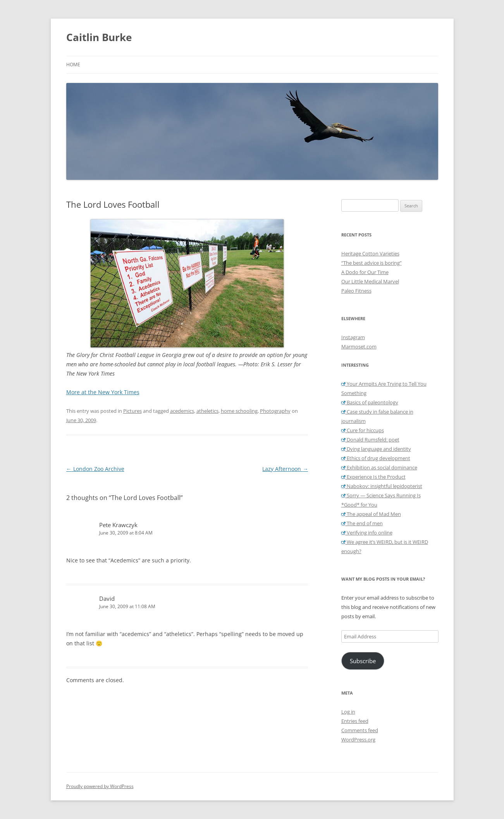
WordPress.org (358, 740)
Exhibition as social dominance (379, 467)
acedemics (182, 411)
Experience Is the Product (373, 477)
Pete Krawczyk (118, 525)
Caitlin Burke (99, 37)
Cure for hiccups (363, 430)
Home (73, 65)
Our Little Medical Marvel (370, 281)
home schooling (239, 411)
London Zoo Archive (95, 469)
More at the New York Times (103, 392)
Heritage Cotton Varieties (370, 253)
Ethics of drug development (376, 458)
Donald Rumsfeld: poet (370, 440)
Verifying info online (367, 533)
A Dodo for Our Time (365, 272)
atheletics (207, 411)
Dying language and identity (376, 449)
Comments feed (360, 730)
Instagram (353, 337)
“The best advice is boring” (372, 263)
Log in (348, 712)
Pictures (132, 411)
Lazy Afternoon (285, 469)
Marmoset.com (359, 347)
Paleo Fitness (356, 291)
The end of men (362, 523)
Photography (275, 411)
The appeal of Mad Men (371, 514)
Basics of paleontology (370, 402)
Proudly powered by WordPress (100, 786)
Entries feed (355, 721)
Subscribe (363, 661)
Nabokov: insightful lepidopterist (382, 486)
